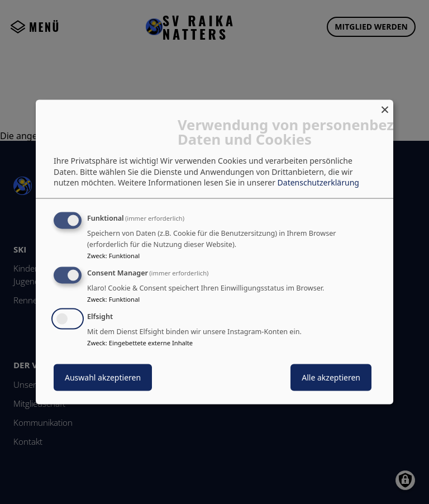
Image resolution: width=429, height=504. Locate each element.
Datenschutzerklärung (318, 182)
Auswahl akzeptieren (103, 377)
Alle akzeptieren (331, 377)
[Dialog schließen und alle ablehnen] (385, 107)
